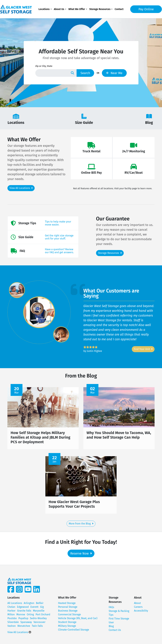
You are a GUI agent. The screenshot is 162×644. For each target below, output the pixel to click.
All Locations (15, 604)
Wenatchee (24, 627)
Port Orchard (43, 616)
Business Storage (68, 612)
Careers (138, 608)
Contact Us (115, 631)
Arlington (29, 604)
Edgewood (23, 608)
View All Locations (21, 188)
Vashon (12, 627)
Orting (30, 616)
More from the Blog (81, 525)
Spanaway (26, 623)
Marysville (39, 612)
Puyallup (23, 620)
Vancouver (39, 623)
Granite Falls (24, 612)
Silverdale (13, 623)
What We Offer (77, 9)
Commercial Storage (69, 616)
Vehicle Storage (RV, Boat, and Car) (78, 620)
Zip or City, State (44, 66)
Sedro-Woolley (38, 620)
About (137, 604)
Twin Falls (37, 627)
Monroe (21, 616)
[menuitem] (45, 9)
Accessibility (141, 612)
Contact (119, 9)
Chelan (11, 608)
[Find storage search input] (52, 73)
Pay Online (144, 9)
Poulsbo (12, 620)
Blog (111, 628)
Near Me (114, 73)
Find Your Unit (143, 349)
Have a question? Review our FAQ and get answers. (59, 251)
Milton (11, 616)
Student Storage (67, 623)
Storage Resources (100, 9)
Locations (44, 9)
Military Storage (67, 627)
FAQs (111, 609)
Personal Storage (68, 608)
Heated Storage (67, 604)
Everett (34, 608)
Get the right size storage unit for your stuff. (59, 237)
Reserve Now (81, 555)
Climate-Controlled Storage (74, 631)
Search (85, 73)
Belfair (40, 604)
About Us (59, 9)
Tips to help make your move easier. (58, 223)
